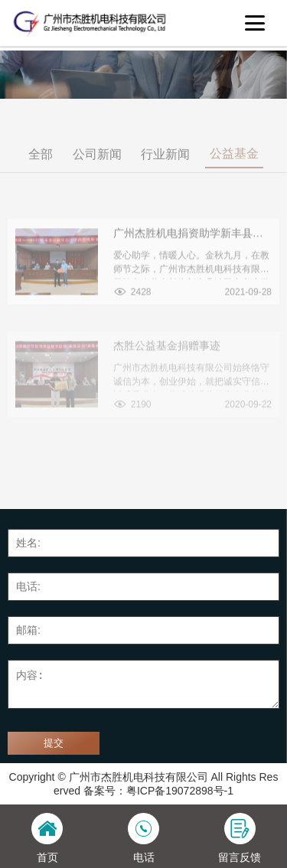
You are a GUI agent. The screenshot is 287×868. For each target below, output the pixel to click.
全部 (41, 163)
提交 (54, 743)
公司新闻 (97, 163)
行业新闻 (165, 163)
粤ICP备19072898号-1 (180, 791)
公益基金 (234, 162)
